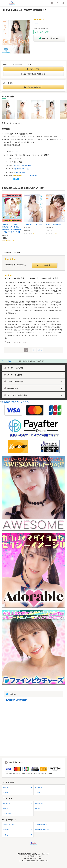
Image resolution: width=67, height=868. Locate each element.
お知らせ (49, 808)
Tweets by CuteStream (16, 700)
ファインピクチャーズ (21, 169)
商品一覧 (18, 787)
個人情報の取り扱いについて (49, 824)
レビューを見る (32, 175)
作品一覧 (11, 361)
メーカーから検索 (33, 375)
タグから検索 (33, 388)
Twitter (11, 694)
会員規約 (18, 830)
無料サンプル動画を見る (49, 38)
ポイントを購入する (33, 87)
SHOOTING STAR (19, 172)
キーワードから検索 (33, 368)
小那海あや (49, 228)
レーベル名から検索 (33, 382)
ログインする (33, 69)
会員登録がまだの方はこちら (33, 74)
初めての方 (18, 803)
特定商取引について (18, 824)
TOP (3, 361)
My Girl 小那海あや (53, 224)
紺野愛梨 (5, 235)
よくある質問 (18, 814)
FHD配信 (17, 165)
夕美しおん (28, 228)
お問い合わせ (18, 835)
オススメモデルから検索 (33, 395)
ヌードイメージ (27, 165)
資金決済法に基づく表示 (49, 830)
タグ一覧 (18, 792)
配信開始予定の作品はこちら (15, 402)
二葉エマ (37, 24)
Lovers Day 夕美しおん (33, 224)
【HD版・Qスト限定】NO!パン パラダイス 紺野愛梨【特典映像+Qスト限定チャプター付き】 (12, 228)
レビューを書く (44, 265)
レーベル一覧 (49, 787)
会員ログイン (18, 808)
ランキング (49, 792)
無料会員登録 (49, 803)
